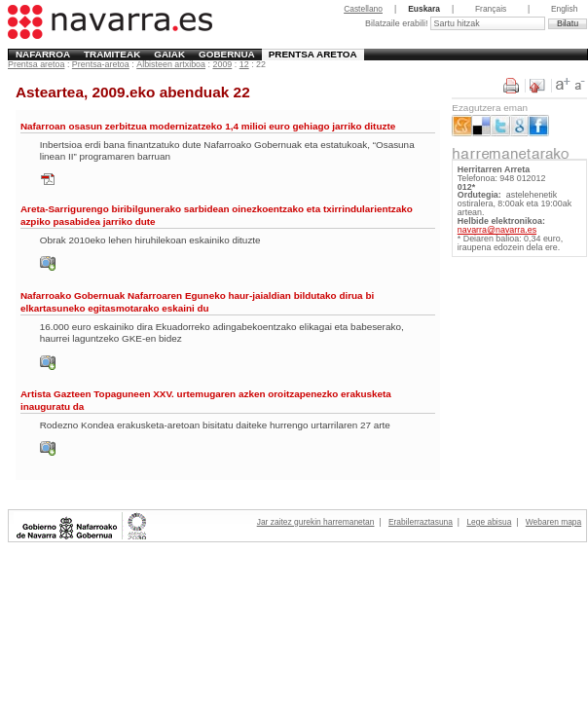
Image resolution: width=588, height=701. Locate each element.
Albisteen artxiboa (171, 64)
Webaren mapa (553, 522)
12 (244, 64)
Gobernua (227, 54)
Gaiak (169, 54)
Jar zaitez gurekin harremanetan (316, 522)
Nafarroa (43, 54)
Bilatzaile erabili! (398, 23)
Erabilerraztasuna (421, 522)
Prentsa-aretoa (101, 64)
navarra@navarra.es (497, 230)
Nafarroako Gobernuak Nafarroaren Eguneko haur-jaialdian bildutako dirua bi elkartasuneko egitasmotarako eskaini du (197, 301)
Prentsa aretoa (313, 54)
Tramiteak (112, 54)
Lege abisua (489, 522)
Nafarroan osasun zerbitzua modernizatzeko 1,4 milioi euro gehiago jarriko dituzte (208, 126)
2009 (222, 64)
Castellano (363, 9)
